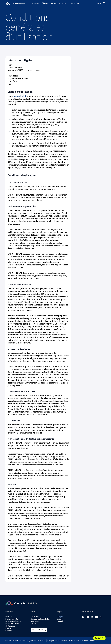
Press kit (9, 629)
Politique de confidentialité (57, 641)
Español (60, 621)
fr (99, 3)
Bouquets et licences (13, 621)
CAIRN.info (39, 630)
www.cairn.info (20, 96)
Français (60, 617)
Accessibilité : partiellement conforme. (83, 641)
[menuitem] (36, 3)
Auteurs (65, 3)
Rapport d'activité (12, 624)
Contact (99, 638)
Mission (9, 617)
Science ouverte (12, 619)
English (60, 619)
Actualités (75, 3)
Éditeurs (45, 3)
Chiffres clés (10, 626)
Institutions (55, 3)
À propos (36, 3)
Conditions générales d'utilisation (33, 641)
